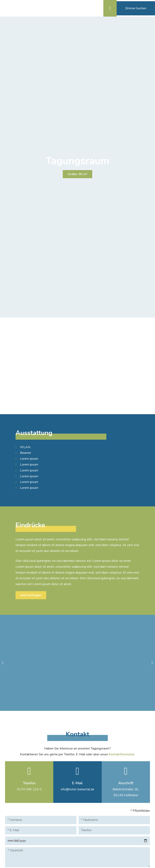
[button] (117, 8)
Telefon (29, 783)
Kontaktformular (122, 754)
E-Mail (77, 783)
